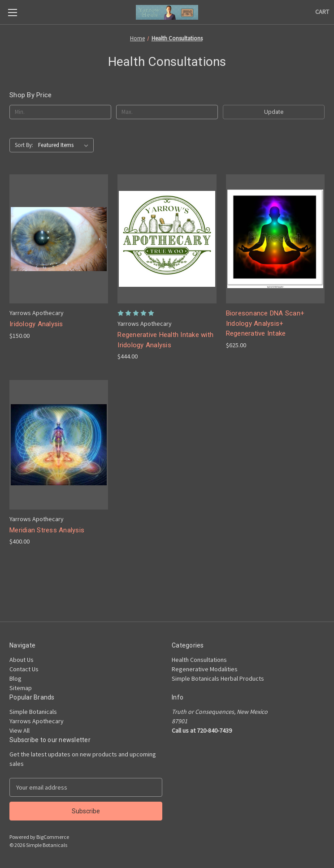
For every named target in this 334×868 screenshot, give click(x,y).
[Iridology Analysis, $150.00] (59, 239)
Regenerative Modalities (205, 669)
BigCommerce (53, 837)
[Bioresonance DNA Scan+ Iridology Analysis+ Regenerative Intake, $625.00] (275, 239)
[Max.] (167, 112)
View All (20, 730)
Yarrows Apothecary (37, 721)
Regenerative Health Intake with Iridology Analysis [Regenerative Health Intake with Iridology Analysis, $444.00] (165, 340)
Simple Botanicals (33, 712)
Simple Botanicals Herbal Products (218, 678)
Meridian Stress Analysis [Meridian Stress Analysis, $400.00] (47, 530)
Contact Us (24, 669)
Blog (15, 678)
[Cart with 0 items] (322, 12)
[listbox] (65, 145)
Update (274, 112)
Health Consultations (199, 660)
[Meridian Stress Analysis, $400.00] (59, 445)
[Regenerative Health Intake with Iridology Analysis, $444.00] (167, 239)
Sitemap (21, 688)
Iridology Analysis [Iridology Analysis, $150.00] (36, 324)
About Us (22, 660)
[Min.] (60, 112)
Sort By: (24, 145)
